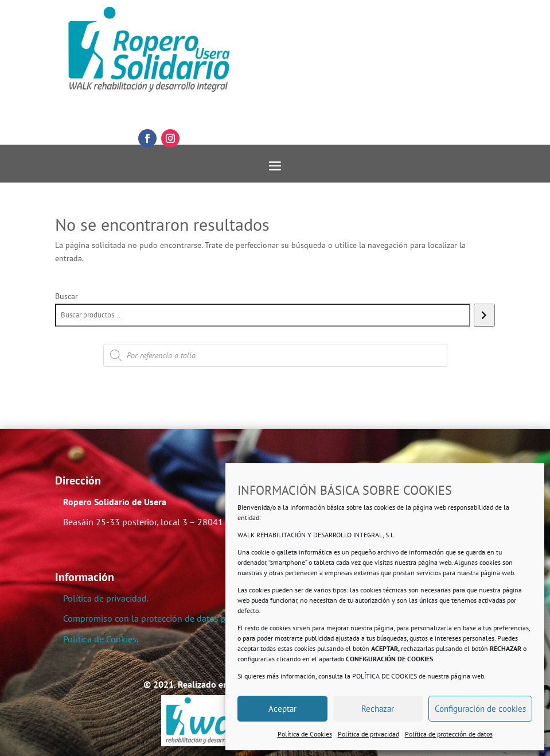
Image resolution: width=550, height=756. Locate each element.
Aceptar (282, 709)
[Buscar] (484, 315)
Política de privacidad (368, 734)
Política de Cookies (305, 734)
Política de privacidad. (106, 598)
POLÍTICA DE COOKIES (385, 676)
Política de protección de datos (449, 734)
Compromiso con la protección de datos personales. (164, 618)
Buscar (67, 296)
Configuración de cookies (480, 709)
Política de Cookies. (101, 639)
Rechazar (378, 709)
